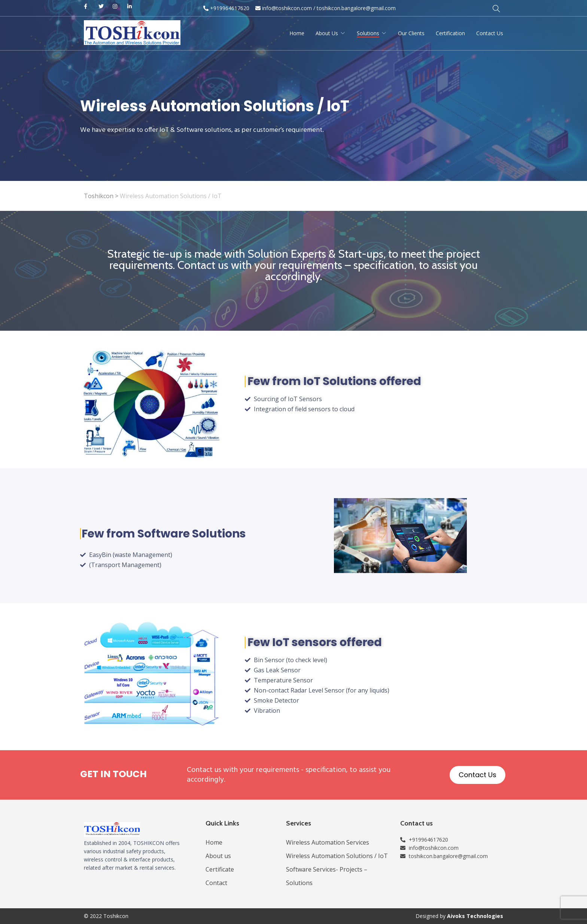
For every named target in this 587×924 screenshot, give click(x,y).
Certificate (220, 869)
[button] (477, 775)
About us (218, 856)
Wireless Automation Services (328, 842)
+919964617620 (226, 8)
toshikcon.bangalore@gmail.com (356, 8)
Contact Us (490, 33)
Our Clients (411, 33)
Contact (216, 883)
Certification (450, 33)
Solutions (368, 33)
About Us (327, 33)
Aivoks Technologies (475, 916)
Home (297, 33)
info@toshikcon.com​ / (285, 8)
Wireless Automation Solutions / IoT (337, 856)
